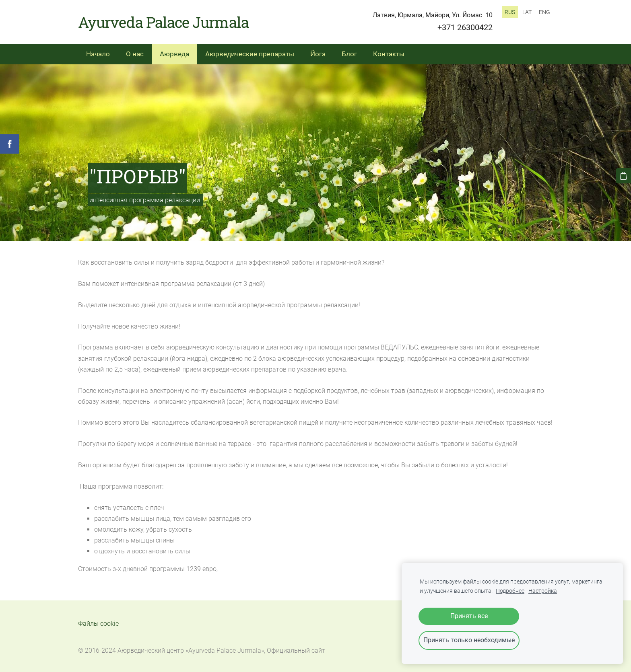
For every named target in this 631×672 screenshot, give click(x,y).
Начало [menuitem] (98, 54)
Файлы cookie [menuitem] (98, 624)
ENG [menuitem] (544, 12)
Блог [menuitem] (349, 54)
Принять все (469, 616)
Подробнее (510, 591)
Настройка (543, 591)
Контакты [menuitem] (389, 54)
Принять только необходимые (469, 640)
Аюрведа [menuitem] (174, 54)
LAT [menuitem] (527, 12)
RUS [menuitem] (510, 12)
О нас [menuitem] (135, 54)
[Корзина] (623, 176)
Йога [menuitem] (318, 54)
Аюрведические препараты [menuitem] (250, 54)
